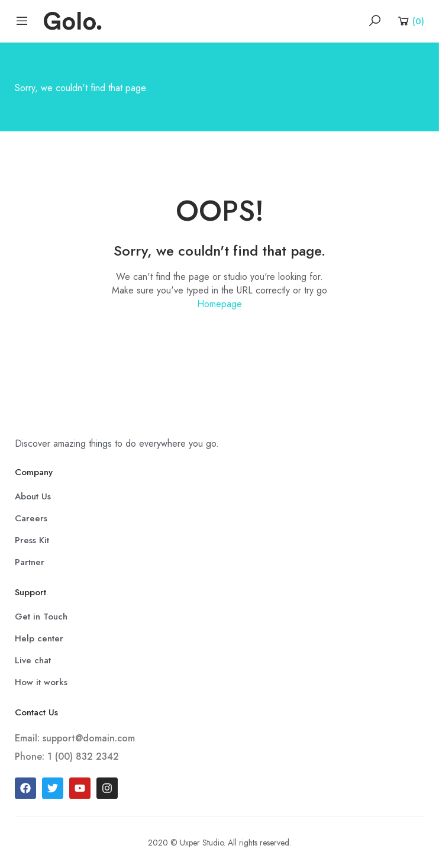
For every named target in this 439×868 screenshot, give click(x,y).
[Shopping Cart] (410, 21)
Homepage (220, 304)
